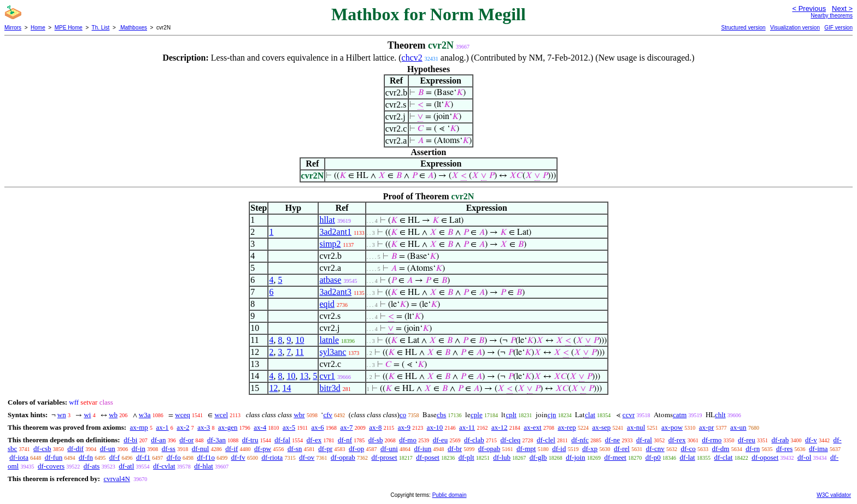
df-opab (489, 449)
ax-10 (435, 427)
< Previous (809, 8)
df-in (139, 449)
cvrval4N (116, 479)
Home (38, 28)
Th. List (101, 28)
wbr (299, 415)
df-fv (238, 457)
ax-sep (601, 427)
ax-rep (567, 427)
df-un (108, 449)
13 (304, 376)
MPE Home (69, 28)
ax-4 (260, 427)
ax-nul (636, 427)
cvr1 (327, 376)
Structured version (743, 28)
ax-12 (500, 427)
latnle (329, 340)
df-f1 (143, 457)
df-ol (804, 457)
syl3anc (333, 352)
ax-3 (204, 427)
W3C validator (834, 495)
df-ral (644, 440)
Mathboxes (133, 28)
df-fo (174, 457)
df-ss (169, 449)
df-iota (19, 457)
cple (477, 415)
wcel (221, 415)
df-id (559, 449)
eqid (327, 304)
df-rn (753, 449)
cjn (552, 415)
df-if (231, 449)
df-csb (42, 449)
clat (590, 415)
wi (87, 415)
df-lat (688, 457)
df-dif (75, 449)
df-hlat (204, 466)
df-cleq (510, 440)
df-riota (272, 457)
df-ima (818, 449)
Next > (842, 8)
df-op (356, 449)
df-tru (250, 440)
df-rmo (712, 440)
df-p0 (653, 457)
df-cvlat (164, 466)
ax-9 (404, 427)
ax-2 (183, 427)
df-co (688, 449)
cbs (441, 415)
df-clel (546, 440)
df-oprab (343, 457)
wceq (182, 415)
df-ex (314, 440)
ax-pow (672, 427)
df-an (158, 440)
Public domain (450, 495)
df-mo (408, 440)
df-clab (474, 440)
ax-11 (467, 427)
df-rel (622, 449)
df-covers (51, 466)
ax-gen (228, 427)
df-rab (780, 440)
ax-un (738, 427)
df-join (575, 457)
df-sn (295, 449)
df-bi (130, 440)
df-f (115, 457)
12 (273, 388)
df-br (455, 449)
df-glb (538, 457)
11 (299, 352)
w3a (145, 415)
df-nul (201, 449)
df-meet (615, 457)
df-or (186, 440)
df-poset (428, 457)
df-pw (263, 449)
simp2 (330, 244)
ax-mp (139, 427)
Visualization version (795, 28)
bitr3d (330, 388)
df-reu (747, 440)
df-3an (216, 440)
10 (300, 340)
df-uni (389, 449)
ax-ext (532, 427)
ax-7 (346, 427)
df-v (811, 440)
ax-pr (706, 427)
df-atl (126, 466)
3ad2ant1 (335, 232)
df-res (784, 449)
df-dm (721, 449)
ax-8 (375, 427)
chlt (720, 415)
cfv (328, 415)
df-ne (612, 440)
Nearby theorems (832, 16)
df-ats (92, 466)
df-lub (502, 457)
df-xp (590, 449)
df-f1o (206, 457)
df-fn (86, 457)
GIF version (838, 28)
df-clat (723, 457)
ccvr (629, 415)
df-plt (466, 457)
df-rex (677, 440)
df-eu (440, 440)
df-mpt (526, 449)
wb (113, 415)
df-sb (376, 440)
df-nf (345, 440)
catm (680, 415)
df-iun (423, 449)
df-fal (282, 440)
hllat (327, 220)
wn (62, 415)
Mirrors (13, 28)
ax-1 (163, 427)
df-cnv (655, 449)
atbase (330, 280)
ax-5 (289, 427)
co (403, 415)
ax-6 (318, 427)
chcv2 (412, 58)
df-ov (307, 457)
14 (286, 388)
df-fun (54, 457)
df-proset (385, 457)
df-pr (325, 449)
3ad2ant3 (335, 292)
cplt (511, 415)
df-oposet (765, 457)
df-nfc (580, 440)
